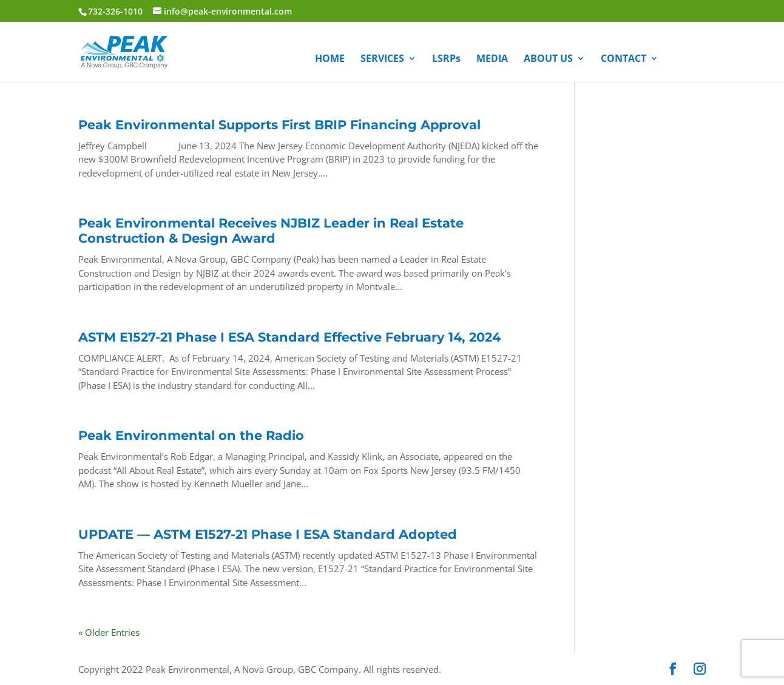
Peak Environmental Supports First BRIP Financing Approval (279, 125)
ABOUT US (548, 59)
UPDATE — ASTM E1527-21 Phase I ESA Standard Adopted (268, 534)
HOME (330, 59)
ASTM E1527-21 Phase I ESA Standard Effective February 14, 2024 (289, 337)
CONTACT (623, 59)
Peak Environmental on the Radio (191, 435)
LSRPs (446, 59)
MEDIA (492, 59)
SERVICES (382, 59)
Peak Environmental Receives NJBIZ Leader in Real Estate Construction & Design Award (271, 231)
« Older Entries (109, 632)
